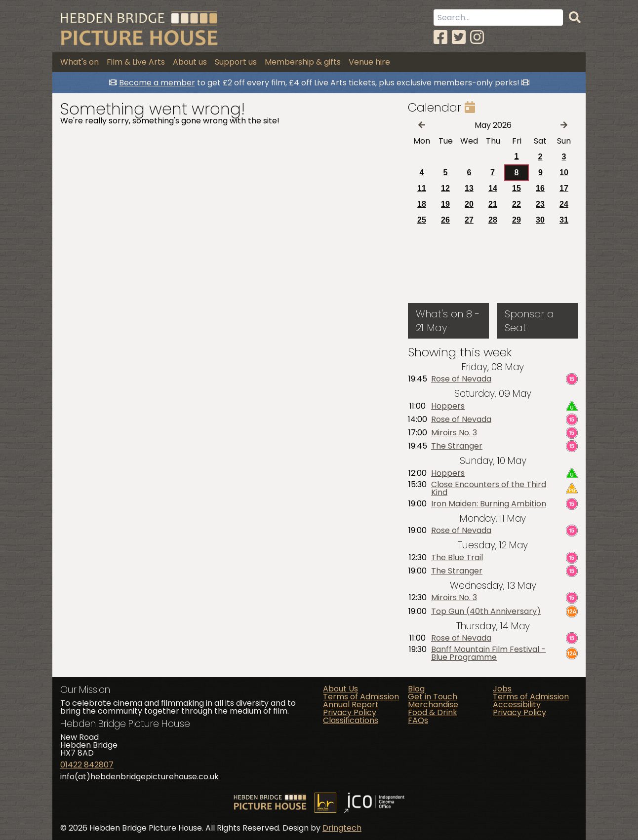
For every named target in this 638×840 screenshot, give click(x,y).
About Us (340, 689)
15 (517, 188)
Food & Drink (433, 712)
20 (469, 204)
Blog (416, 689)
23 (540, 204)
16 (540, 188)
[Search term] (498, 18)
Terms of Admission (361, 697)
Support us (236, 62)
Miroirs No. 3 (454, 433)
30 (540, 220)
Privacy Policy (350, 712)
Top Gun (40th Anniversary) (486, 611)
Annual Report (351, 705)
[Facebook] (440, 37)
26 (445, 220)
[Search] (575, 18)
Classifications (351, 720)
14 (493, 188)
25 (422, 220)
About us (190, 62)
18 (422, 204)
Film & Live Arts (136, 62)
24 (564, 204)
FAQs (418, 720)
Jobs (502, 689)
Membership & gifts (303, 62)
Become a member (157, 83)
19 (445, 204)
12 (445, 188)
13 (469, 188)
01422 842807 (87, 765)
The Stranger (457, 446)
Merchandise (433, 705)
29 (517, 220)
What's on (80, 62)
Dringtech (342, 828)
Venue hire (369, 62)
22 (517, 204)
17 (564, 188)
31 (564, 220)
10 (564, 172)
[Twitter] (459, 37)
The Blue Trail (457, 558)
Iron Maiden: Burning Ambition (489, 504)
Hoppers (448, 406)
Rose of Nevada (461, 379)
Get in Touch (433, 697)
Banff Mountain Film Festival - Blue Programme (488, 653)
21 (493, 204)
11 (422, 188)
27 (469, 220)
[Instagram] (477, 37)
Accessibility (517, 705)
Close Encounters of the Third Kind (489, 489)
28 (493, 220)
